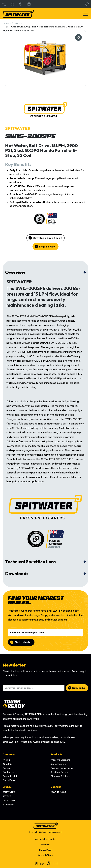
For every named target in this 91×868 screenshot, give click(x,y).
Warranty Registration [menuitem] (45, 839)
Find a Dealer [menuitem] (10, 780)
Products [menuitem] (56, 754)
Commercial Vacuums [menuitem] (62, 768)
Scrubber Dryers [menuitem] (59, 772)
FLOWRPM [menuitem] (8, 804)
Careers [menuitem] (7, 768)
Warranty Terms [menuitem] (46, 855)
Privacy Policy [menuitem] (45, 850)
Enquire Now (47, 246)
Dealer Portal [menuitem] (10, 776)
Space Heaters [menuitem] (58, 764)
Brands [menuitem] (7, 787)
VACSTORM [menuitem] (9, 801)
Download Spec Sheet (47, 238)
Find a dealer (23, 642)
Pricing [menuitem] (6, 760)
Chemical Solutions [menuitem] (61, 776)
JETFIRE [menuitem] (7, 796)
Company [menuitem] (9, 754)
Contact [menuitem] (56, 787)
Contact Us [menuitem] (9, 772)
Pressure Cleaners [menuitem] (60, 760)
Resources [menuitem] (45, 844)
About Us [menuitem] (7, 764)
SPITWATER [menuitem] (9, 792)
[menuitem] (58, 792)
